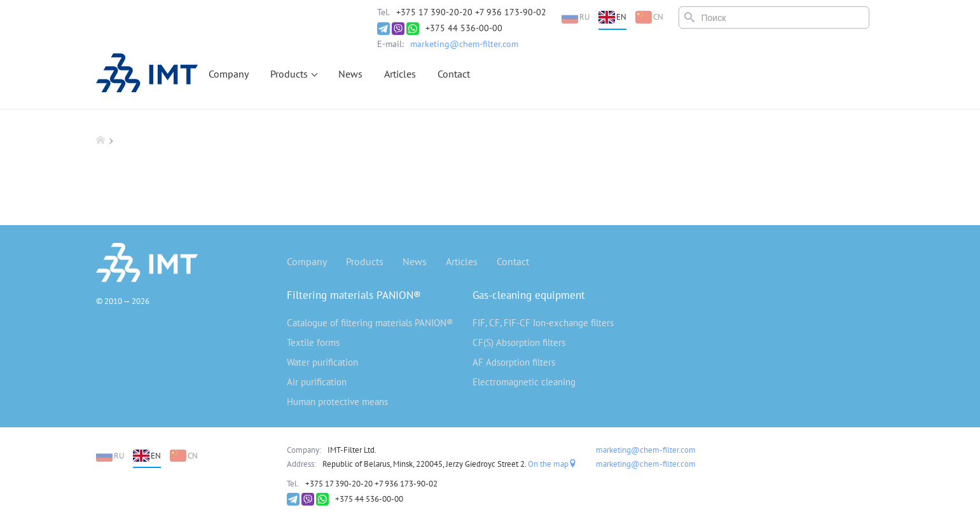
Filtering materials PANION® (354, 295)
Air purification (317, 382)
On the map (552, 464)
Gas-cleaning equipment (529, 295)
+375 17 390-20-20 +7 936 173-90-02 (471, 12)
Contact (454, 74)
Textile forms (313, 342)
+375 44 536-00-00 (464, 28)
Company (229, 74)
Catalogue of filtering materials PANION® (370, 323)
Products (289, 74)
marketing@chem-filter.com (464, 44)
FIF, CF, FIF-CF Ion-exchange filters (543, 323)
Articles (400, 74)
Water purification (322, 362)
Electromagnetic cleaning (524, 382)
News (350, 74)
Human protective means (337, 402)
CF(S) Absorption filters (519, 342)
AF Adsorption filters (514, 362)
